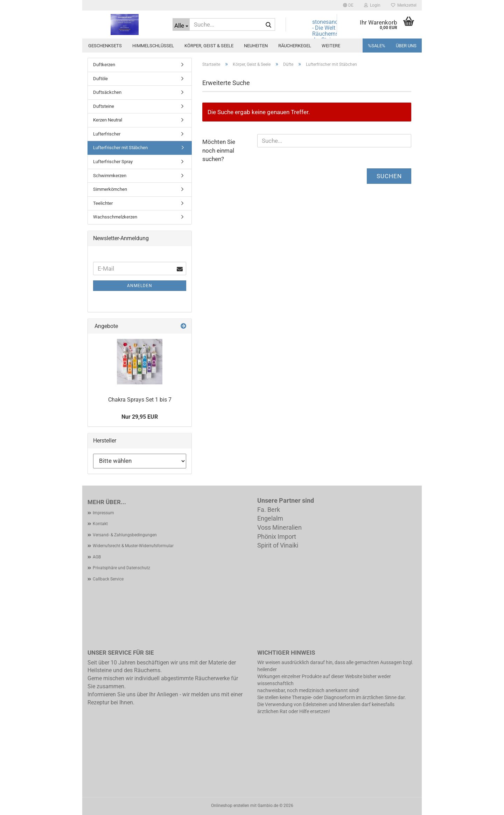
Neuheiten (256, 46)
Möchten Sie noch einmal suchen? (219, 150)
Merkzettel (404, 5)
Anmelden (140, 286)
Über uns (406, 46)
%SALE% (377, 46)
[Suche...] (181, 25)
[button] (348, 5)
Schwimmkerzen (110, 176)
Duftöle (100, 79)
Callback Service (108, 579)
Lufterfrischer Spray (113, 162)
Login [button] (372, 5)
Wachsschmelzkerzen (115, 217)
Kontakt (100, 524)
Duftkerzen (104, 65)
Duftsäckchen (107, 92)
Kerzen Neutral (108, 120)
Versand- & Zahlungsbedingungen (125, 535)
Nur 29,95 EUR (140, 417)
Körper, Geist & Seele (209, 46)
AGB (97, 557)
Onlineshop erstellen (230, 806)
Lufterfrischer (107, 134)
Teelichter (103, 203)
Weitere (331, 46)
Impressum (103, 513)
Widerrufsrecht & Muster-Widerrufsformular (133, 546)
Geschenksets (105, 46)
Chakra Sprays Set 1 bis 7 (140, 400)
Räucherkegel (295, 46)
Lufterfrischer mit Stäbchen (120, 148)
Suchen (389, 176)
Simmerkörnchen (110, 189)
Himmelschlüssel (153, 46)
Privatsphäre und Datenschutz (121, 568)
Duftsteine (104, 106)
